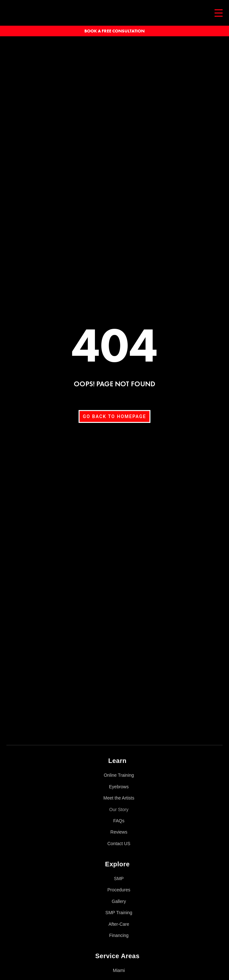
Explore (118, 864)
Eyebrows (119, 787)
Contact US (119, 844)
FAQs (119, 821)
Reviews (119, 832)
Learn (118, 761)
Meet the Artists (119, 798)
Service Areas (117, 956)
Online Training (119, 775)
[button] (115, 759)
